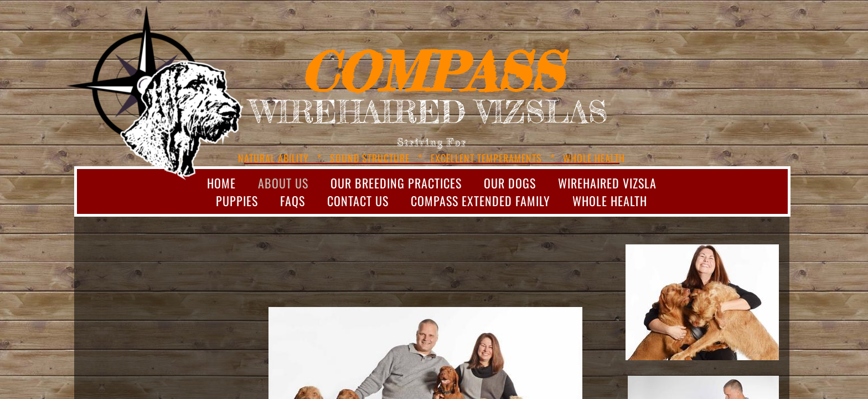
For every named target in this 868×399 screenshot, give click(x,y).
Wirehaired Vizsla (607, 183)
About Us (283, 183)
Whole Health (610, 201)
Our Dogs (510, 183)
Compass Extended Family (480, 201)
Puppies (237, 201)
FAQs (293, 201)
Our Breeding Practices (396, 183)
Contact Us (358, 201)
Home (221, 183)
